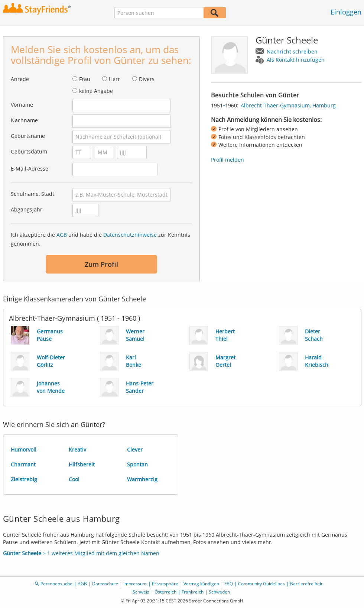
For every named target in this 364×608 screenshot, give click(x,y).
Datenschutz (105, 584)
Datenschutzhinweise (130, 235)
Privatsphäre (165, 584)
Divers (147, 79)
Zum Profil (101, 264)
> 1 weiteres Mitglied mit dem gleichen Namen (81, 553)
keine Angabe (96, 91)
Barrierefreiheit (306, 584)
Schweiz (141, 592)
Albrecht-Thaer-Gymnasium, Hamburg (288, 105)
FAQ (229, 584)
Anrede (20, 79)
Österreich (165, 592)
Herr (114, 79)
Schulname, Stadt (32, 194)
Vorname (22, 105)
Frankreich (193, 592)
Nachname (24, 120)
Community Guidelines (261, 584)
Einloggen (346, 12)
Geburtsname (28, 136)
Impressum (135, 584)
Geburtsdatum (29, 151)
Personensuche (56, 584)
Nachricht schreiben (292, 51)
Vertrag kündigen (201, 584)
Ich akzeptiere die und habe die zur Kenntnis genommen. (100, 239)
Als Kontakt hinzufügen (296, 60)
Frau (85, 79)
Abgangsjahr (27, 209)
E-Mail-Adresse (30, 169)
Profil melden (227, 160)
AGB (62, 235)
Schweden (219, 592)
